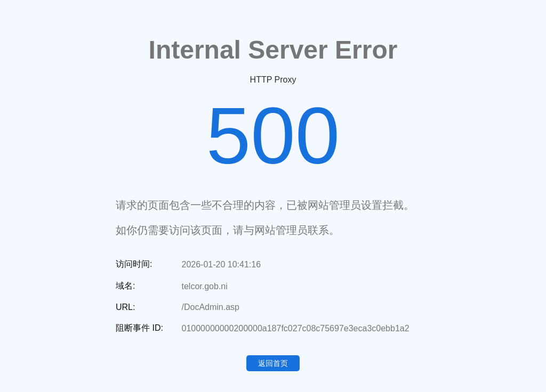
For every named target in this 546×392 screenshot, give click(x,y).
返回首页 (273, 363)
